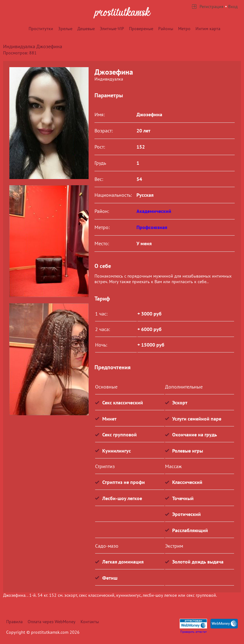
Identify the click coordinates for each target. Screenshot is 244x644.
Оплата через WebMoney (52, 622)
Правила (14, 622)
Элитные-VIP (112, 29)
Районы (166, 29)
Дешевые (86, 29)
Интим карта (208, 29)
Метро (184, 29)
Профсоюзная (152, 227)
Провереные (141, 29)
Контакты (90, 622)
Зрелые (65, 29)
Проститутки (41, 29)
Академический (154, 211)
